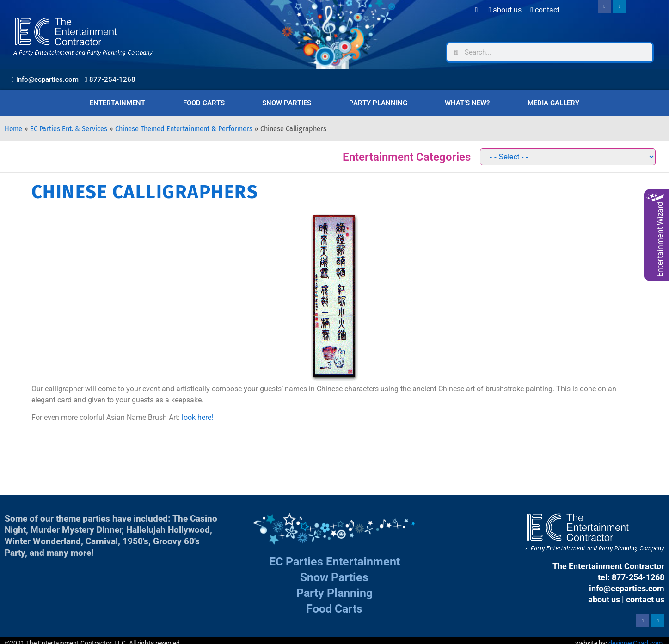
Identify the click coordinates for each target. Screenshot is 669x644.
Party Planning (378, 103)
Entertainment (117, 103)
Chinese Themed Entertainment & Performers (184, 129)
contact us (645, 599)
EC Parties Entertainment (334, 562)
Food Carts (204, 103)
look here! (197, 417)
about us (604, 599)
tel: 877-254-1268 (631, 577)
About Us (505, 10)
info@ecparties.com (627, 588)
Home (13, 129)
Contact (545, 10)
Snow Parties (287, 103)
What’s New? (467, 103)
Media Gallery (553, 103)
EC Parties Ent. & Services (69, 129)
